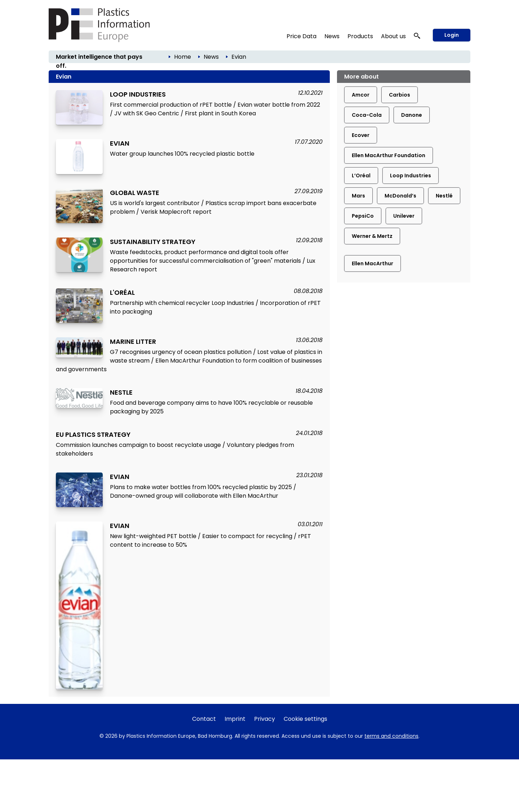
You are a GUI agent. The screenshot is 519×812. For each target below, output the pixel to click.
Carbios (400, 95)
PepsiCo (363, 216)
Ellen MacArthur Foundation (389, 155)
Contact (204, 719)
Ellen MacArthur (372, 263)
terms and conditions (391, 736)
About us (393, 36)
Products (360, 36)
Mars (358, 196)
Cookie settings (305, 719)
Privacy (265, 719)
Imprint (235, 719)
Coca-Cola (367, 115)
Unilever (404, 216)
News (332, 36)
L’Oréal (361, 176)
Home (183, 57)
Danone (412, 115)
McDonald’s (400, 196)
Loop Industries (411, 176)
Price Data (301, 36)
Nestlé (444, 196)
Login (452, 35)
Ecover (361, 135)
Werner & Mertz (372, 236)
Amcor (361, 95)
